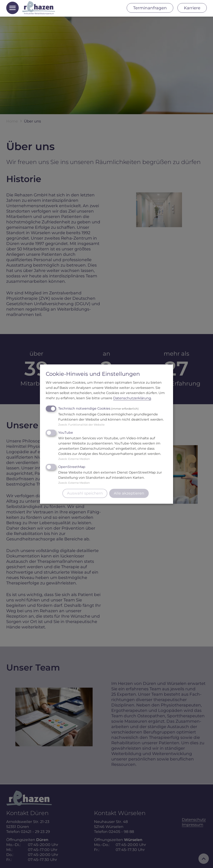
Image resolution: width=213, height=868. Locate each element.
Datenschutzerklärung (132, 398)
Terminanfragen (150, 8)
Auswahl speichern (85, 493)
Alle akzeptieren (129, 493)
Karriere (192, 8)
